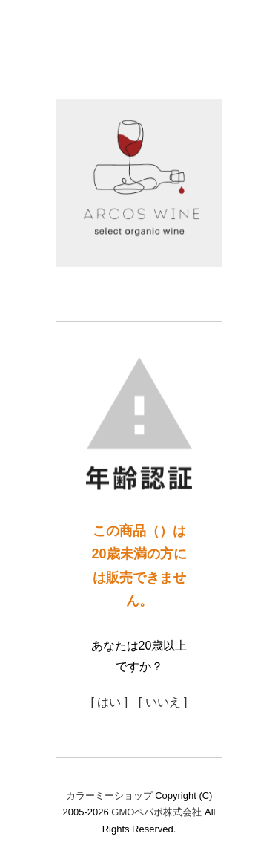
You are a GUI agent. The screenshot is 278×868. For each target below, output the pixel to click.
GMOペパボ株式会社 (156, 812)
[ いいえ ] (163, 702)
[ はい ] (109, 702)
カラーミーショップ (109, 796)
